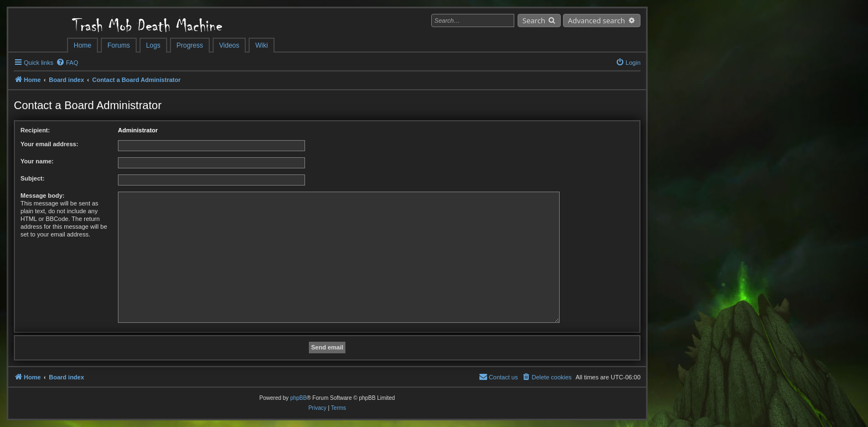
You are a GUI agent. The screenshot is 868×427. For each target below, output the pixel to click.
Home (82, 45)
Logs (153, 45)
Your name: (37, 161)
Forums (119, 45)
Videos (229, 45)
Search (534, 20)
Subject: (32, 178)
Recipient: (35, 130)
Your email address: (49, 144)
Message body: (42, 196)
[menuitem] (67, 63)
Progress (190, 45)
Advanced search (596, 20)
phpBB (298, 398)
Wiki (262, 45)
